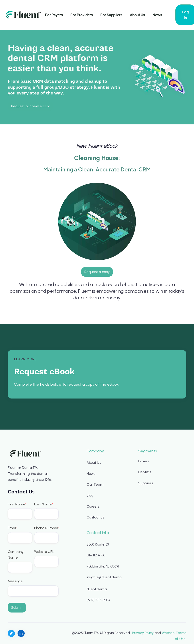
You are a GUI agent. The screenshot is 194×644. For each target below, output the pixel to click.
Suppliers (145, 483)
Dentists (145, 472)
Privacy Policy (143, 633)
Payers (144, 461)
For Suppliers (111, 15)
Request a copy (97, 272)
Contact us (95, 517)
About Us (137, 15)
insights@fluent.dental (104, 577)
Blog (90, 495)
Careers (93, 506)
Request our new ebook (30, 106)
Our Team (95, 484)
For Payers (54, 15)
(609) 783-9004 (99, 600)
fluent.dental (97, 589)
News (157, 15)
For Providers (82, 15)
